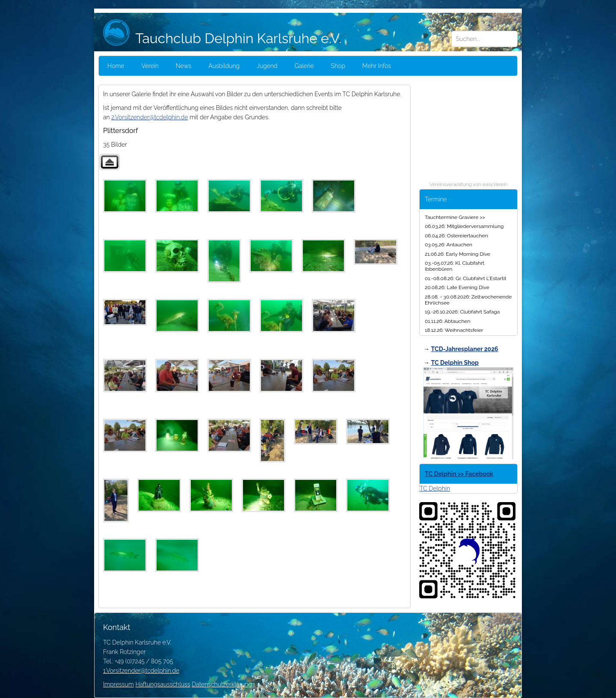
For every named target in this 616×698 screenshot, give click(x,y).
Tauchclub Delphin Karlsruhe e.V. (222, 38)
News (184, 66)
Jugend (267, 66)
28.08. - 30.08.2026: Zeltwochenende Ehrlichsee (468, 300)
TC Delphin (435, 488)
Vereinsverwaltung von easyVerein (468, 184)
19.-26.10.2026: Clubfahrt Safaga (462, 312)
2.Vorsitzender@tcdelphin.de (150, 117)
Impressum (118, 684)
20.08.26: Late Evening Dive (457, 287)
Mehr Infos (377, 66)
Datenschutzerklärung (222, 684)
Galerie (304, 66)
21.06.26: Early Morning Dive (458, 254)
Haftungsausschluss (163, 684)
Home (116, 66)
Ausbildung (224, 66)
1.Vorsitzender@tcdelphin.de (141, 671)
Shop (338, 66)
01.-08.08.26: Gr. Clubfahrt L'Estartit (465, 278)
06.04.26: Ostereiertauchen (456, 236)
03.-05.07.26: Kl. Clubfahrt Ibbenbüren (455, 266)
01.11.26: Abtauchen (447, 321)
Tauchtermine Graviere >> (455, 217)
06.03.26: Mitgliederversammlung (464, 226)
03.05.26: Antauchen (449, 245)
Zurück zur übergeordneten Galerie (110, 162)
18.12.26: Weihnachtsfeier (454, 330)
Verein (150, 66)
